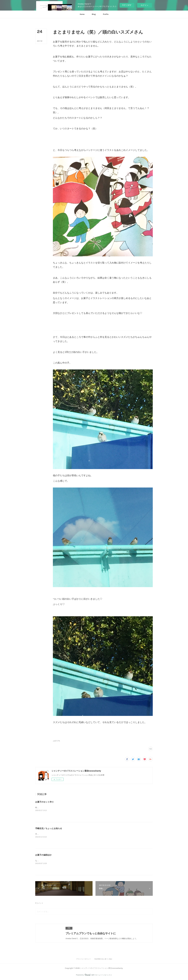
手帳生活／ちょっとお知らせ (49, 828)
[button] (82, 14)
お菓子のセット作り (45, 802)
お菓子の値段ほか (43, 855)
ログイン (145, 5)
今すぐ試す (127, 5)
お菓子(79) (56, 741)
